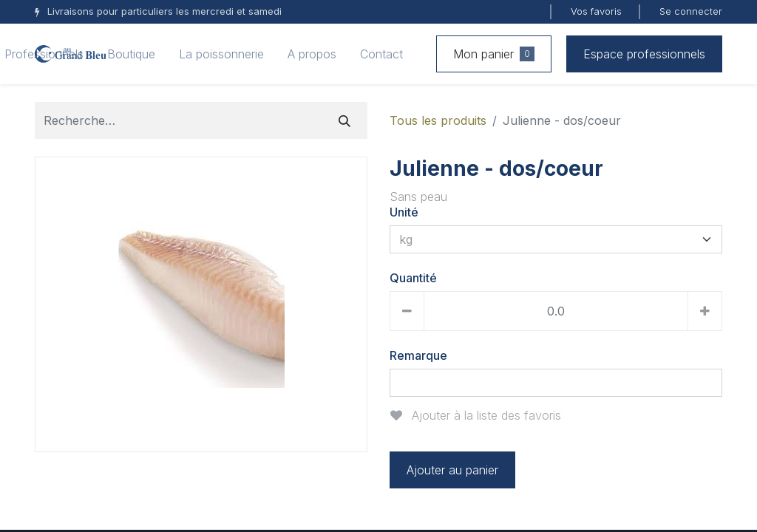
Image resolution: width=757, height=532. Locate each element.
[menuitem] (131, 54)
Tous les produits (438, 120)
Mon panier (494, 54)
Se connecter (691, 11)
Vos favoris (596, 11)
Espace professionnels (644, 54)
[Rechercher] (344, 120)
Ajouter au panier (452, 470)
